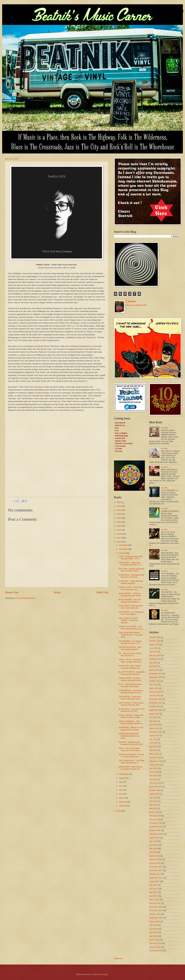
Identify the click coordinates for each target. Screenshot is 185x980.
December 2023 (156, 674)
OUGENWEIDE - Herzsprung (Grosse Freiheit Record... (131, 692)
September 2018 (156, 834)
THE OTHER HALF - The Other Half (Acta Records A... (132, 762)
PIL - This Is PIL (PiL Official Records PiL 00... (130, 654)
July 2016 (153, 925)
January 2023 (155, 696)
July (121, 782)
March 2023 (154, 688)
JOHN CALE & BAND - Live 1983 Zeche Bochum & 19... (131, 628)
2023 (119, 514)
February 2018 (155, 859)
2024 (119, 510)
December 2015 (156, 951)
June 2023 (153, 684)
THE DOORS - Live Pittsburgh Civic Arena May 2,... (131, 613)
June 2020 (153, 772)
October (123, 553)
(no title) (164, 428)
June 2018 (153, 845)
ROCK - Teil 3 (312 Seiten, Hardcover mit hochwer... (130, 749)
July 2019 (153, 798)
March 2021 (154, 754)
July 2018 (153, 841)
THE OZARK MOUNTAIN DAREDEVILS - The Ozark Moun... (131, 635)
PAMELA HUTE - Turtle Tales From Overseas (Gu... (131, 588)
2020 (119, 526)
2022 (119, 518)
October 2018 (155, 830)
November (124, 549)
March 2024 (154, 670)
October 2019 (155, 790)
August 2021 (154, 736)
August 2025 (154, 645)
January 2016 (155, 947)
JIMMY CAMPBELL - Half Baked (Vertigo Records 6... (131, 722)
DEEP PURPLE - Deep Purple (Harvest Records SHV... (131, 704)
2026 (119, 502)
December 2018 (156, 823)
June (121, 786)
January (123, 806)
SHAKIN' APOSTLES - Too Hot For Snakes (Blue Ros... (131, 755)
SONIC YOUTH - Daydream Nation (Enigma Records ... (131, 661)
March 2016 (154, 940)
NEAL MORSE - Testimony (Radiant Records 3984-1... (131, 594)
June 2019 (153, 801)
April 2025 (153, 652)
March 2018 (154, 856)
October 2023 (155, 681)
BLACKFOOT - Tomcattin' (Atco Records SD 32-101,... (132, 710)
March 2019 (154, 812)
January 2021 (155, 757)
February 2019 (155, 816)
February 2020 (155, 783)
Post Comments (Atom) (26, 598)
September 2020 (156, 761)
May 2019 (153, 805)
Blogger (105, 974)
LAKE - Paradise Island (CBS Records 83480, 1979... (131, 557)
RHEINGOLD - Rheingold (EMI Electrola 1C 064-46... (131, 576)
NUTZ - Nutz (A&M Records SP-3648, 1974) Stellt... (130, 685)
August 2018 (154, 838)
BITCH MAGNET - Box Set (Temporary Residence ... (130, 601)
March (122, 798)
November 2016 (156, 910)
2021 (119, 522)
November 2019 (156, 787)
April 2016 (153, 936)
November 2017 (156, 870)
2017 (119, 538)
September (124, 774)
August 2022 (154, 714)
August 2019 (154, 794)
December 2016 (156, 907)
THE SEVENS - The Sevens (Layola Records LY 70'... (130, 642)
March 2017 (154, 900)
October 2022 (155, 706)
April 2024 (153, 666)
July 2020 (153, 768)
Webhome (118, 958)
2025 (119, 506)
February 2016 (155, 943)
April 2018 (153, 852)
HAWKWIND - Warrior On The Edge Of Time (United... (131, 729)
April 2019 (153, 808)
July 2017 (153, 885)
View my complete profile (136, 305)
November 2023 (156, 677)
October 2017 (155, 874)
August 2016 (154, 921)
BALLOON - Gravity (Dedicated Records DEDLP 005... (131, 570)
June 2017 (153, 889)
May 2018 (153, 849)
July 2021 (153, 739)
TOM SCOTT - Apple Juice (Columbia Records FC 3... (131, 564)
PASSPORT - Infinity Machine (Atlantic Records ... (131, 582)
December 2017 (156, 867)
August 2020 (154, 765)
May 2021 (153, 747)
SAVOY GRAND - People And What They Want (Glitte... (131, 716)
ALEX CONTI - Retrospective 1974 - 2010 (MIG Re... (131, 607)
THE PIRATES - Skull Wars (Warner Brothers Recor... (130, 698)
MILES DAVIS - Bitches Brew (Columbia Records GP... (131, 768)
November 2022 (156, 703)
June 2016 (153, 929)
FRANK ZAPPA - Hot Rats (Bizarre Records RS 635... (131, 679)
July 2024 (153, 663)
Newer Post (12, 592)
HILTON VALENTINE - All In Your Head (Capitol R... (130, 648)
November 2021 (156, 732)
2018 (119, 534)
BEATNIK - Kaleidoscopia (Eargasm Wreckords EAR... (131, 743)
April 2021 (153, 750)
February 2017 (155, 903)
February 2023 (155, 692)
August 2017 (154, 881)
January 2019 (155, 819)
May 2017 (153, 892)
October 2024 (155, 659)
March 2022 (154, 728)
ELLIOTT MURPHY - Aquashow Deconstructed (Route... (132, 673)
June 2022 (153, 717)
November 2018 (156, 827)
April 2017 (153, 896)
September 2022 (156, 710)
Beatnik (132, 301)
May (121, 790)
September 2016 (156, 918)
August (122, 778)
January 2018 (155, 863)
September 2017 (156, 878)
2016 (119, 542)
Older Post (102, 592)
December (124, 545)
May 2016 (153, 932)
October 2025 (155, 641)
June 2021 (153, 743)
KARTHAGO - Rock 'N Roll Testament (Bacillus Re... (130, 667)
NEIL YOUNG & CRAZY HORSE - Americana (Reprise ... (128, 620)
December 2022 (156, 699)
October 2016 (155, 914)
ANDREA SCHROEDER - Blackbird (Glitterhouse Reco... (129, 736)
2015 (119, 811)
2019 (119, 530)
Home (57, 592)
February (123, 802)
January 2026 (155, 637)
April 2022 (153, 725)
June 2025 (153, 648)
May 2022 (153, 721)
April (121, 794)
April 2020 (153, 779)
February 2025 (155, 655)
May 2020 (153, 776)
